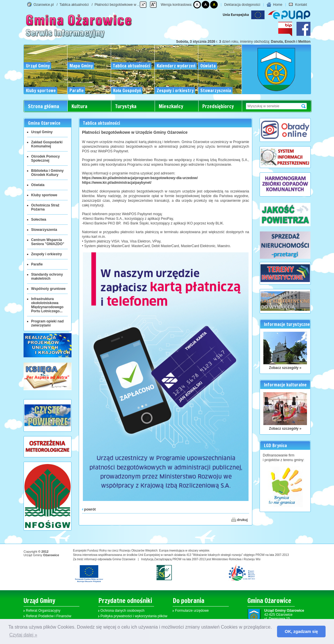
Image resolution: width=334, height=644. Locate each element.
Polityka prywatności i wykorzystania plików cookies (134, 618)
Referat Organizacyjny (43, 611)
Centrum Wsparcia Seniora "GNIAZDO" (48, 242)
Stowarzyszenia (44, 230)
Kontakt (298, 5)
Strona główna (43, 106)
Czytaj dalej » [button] (23, 635)
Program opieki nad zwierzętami (47, 323)
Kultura (79, 106)
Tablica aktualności (74, 5)
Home (274, 5)
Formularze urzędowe (192, 611)
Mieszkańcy (171, 106)
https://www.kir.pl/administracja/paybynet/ (117, 183)
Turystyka (126, 106)
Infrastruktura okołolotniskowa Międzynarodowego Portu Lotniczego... (47, 305)
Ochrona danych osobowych (123, 611)
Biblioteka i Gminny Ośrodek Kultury (47, 173)
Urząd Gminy (42, 132)
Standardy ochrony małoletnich (47, 276)
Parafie (37, 264)
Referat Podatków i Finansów (49, 616)
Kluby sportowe (44, 195)
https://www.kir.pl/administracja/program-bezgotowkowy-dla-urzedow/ (140, 178)
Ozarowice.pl (43, 5)
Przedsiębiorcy (218, 106)
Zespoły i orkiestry (47, 254)
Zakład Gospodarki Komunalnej (47, 144)
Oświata (38, 185)
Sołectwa (39, 220)
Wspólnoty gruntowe (48, 289)
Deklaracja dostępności (242, 5)
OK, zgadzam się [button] (301, 631)
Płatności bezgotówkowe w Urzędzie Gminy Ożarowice (137, 5)
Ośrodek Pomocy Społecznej (45, 158)
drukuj (240, 520)
